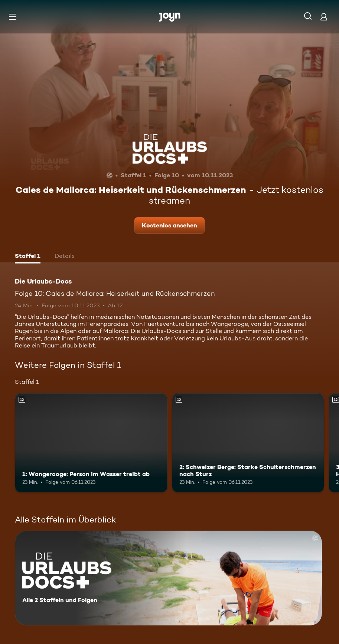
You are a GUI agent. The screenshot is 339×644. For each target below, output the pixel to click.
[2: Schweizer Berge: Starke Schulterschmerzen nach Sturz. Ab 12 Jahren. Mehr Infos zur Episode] (248, 443)
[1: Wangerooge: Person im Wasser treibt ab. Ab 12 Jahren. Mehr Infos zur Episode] (91, 443)
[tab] (28, 257)
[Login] (324, 17)
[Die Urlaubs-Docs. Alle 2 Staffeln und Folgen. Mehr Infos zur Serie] (168, 578)
